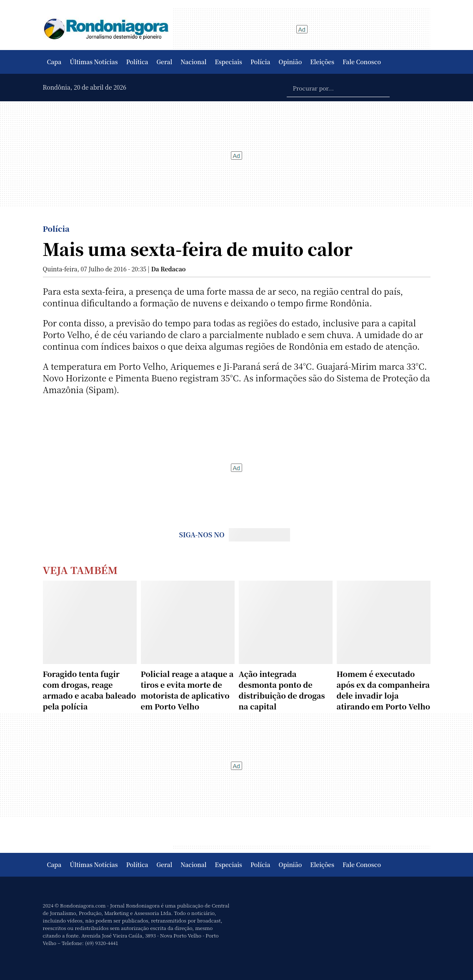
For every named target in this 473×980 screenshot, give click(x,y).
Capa (54, 62)
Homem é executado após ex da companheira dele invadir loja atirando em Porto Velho (384, 690)
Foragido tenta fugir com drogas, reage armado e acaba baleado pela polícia (90, 690)
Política (137, 62)
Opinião (290, 62)
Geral (165, 62)
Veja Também (80, 570)
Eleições (322, 62)
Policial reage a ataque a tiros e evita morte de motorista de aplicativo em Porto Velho (187, 690)
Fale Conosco (362, 62)
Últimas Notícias (94, 62)
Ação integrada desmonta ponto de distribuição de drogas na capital (282, 690)
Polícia (260, 62)
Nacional (193, 62)
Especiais (229, 62)
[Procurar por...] (338, 88)
